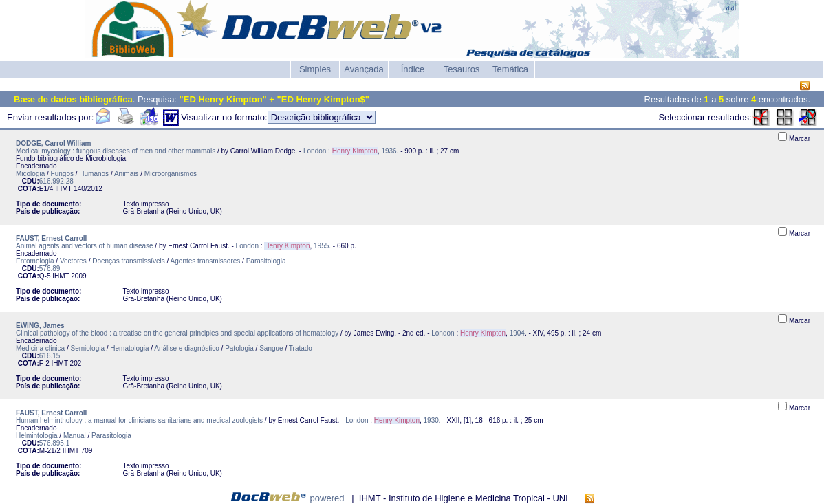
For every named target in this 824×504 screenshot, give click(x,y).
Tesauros (462, 69)
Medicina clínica (40, 348)
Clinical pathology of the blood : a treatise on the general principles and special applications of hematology (177, 333)
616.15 (50, 356)
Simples (315, 69)
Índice (413, 69)
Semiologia (88, 348)
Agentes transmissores (206, 261)
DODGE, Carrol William (53, 143)
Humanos (94, 174)
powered (327, 498)
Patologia (239, 348)
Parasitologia (266, 261)
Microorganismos (171, 174)
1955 (321, 246)
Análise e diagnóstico (187, 348)
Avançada (364, 69)
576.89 (50, 269)
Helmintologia (37, 436)
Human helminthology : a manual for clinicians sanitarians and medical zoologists (139, 420)
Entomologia (35, 261)
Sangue (271, 348)
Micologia (30, 174)
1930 (431, 420)
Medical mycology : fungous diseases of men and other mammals (116, 151)
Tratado (301, 348)
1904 (517, 333)
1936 (389, 151)
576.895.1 (55, 443)
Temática (510, 69)
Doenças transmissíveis (129, 261)
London (315, 151)
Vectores (73, 261)
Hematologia (129, 348)
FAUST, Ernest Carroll (51, 238)
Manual (75, 436)
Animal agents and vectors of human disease (85, 246)
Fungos (62, 174)
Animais (127, 174)
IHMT (63, 189)
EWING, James (40, 326)
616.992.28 (56, 181)
